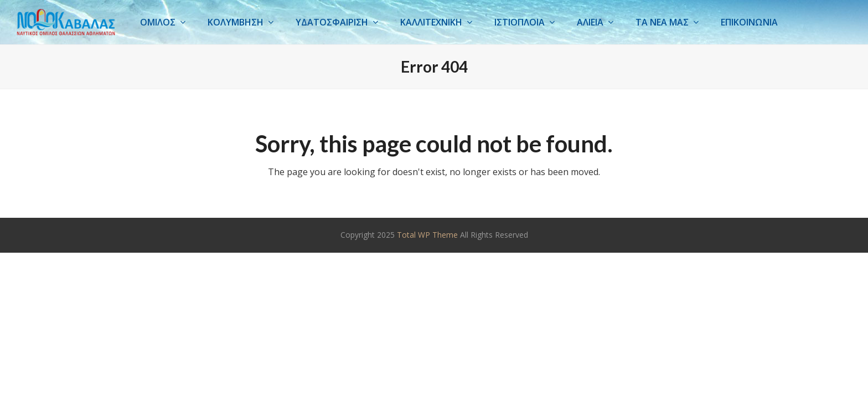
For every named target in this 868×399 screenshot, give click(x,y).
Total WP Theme (427, 235)
